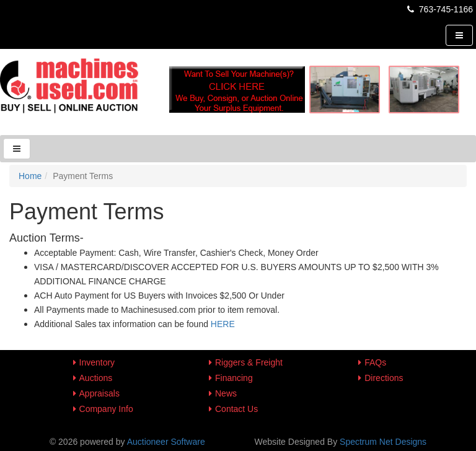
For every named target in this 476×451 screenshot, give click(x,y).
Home (30, 176)
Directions (384, 378)
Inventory (97, 362)
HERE (223, 324)
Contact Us (236, 409)
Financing (234, 378)
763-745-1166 (439, 9)
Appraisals (99, 393)
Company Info (106, 409)
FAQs (375, 362)
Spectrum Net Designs (383, 442)
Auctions (96, 378)
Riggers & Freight (249, 362)
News (226, 393)
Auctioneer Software (166, 442)
